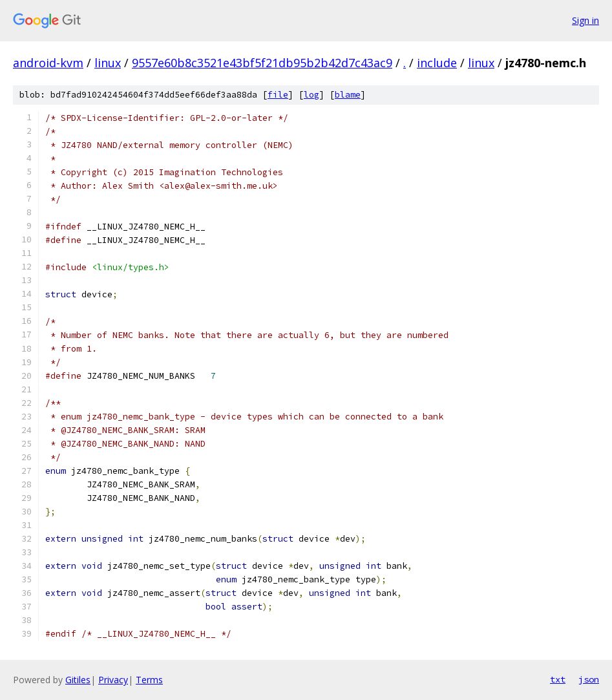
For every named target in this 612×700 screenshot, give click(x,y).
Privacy (113, 680)
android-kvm (48, 63)
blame (348, 95)
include (437, 63)
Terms (149, 680)
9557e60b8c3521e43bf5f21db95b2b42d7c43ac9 (262, 63)
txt (558, 679)
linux (108, 63)
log (311, 95)
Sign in (586, 20)
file (278, 95)
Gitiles (78, 680)
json (589, 679)
